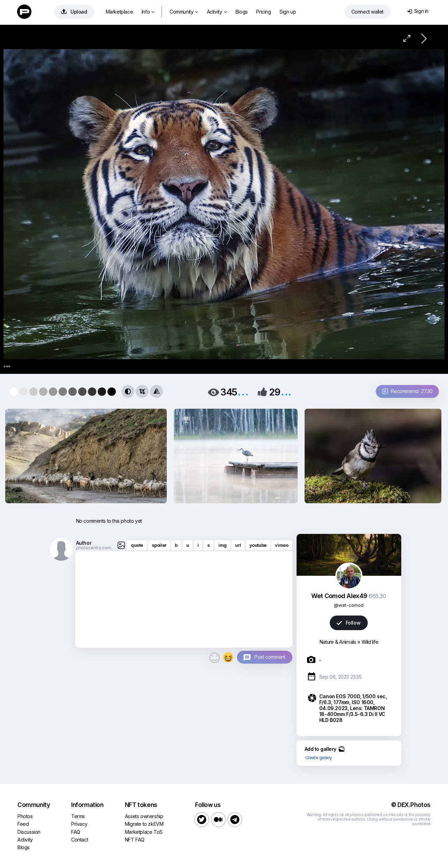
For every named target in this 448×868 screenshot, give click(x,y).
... (243, 391)
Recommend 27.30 (408, 391)
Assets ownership (144, 816)
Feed (23, 824)
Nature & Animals (338, 642)
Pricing (263, 12)
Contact (80, 840)
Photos (25, 816)
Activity (217, 12)
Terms (78, 816)
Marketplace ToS (144, 832)
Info (148, 12)
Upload (74, 12)
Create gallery (319, 758)
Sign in (418, 11)
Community (184, 12)
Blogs (242, 12)
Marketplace (120, 12)
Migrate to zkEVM (144, 824)
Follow (349, 623)
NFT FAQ (135, 840)
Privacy (79, 824)
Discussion (29, 832)
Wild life (370, 642)
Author (84, 543)
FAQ (76, 832)
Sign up (288, 12)
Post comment (270, 657)
